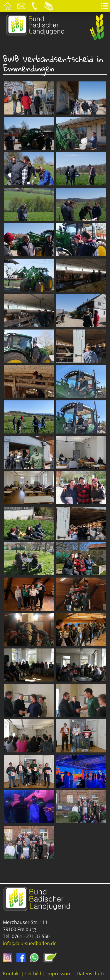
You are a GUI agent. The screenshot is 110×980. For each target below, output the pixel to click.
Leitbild (33, 974)
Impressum (59, 974)
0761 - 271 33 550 (31, 936)
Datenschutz (91, 974)
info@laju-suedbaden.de (30, 943)
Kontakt (12, 974)
